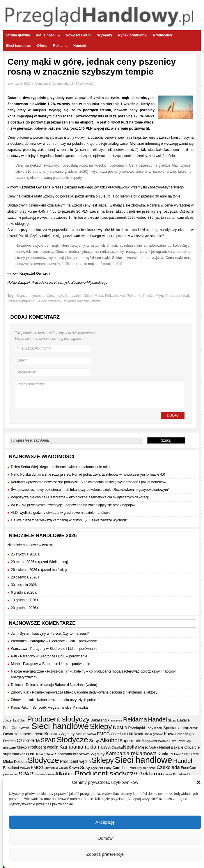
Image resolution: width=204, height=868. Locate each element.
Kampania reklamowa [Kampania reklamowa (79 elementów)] (85, 747)
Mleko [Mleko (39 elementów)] (22, 747)
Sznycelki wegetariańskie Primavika (60, 708)
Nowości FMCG (79, 35)
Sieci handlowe (19, 46)
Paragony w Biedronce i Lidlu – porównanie (63, 641)
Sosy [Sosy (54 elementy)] (94, 741)
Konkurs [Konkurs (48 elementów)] (52, 734)
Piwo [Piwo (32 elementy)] (173, 741)
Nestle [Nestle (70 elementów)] (120, 727)
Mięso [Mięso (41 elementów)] (190, 734)
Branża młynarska (31, 296)
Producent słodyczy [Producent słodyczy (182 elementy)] (58, 719)
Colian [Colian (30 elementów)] (180, 734)
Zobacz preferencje (105, 855)
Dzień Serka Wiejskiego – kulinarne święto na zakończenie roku (61, 467)
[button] (198, 784)
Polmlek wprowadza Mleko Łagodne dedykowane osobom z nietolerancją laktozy (95, 692)
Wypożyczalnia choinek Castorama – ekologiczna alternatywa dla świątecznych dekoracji (80, 497)
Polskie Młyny (154, 296)
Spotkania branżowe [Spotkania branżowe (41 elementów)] (181, 728)
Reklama (60, 46)
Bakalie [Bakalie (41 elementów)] (183, 720)
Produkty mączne (21, 301)
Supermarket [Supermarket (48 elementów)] (132, 741)
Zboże (96, 301)
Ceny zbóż (73, 296)
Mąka (99, 296)
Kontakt (80, 46)
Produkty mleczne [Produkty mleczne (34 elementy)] (142, 768)
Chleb (88, 296)
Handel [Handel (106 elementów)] (157, 719)
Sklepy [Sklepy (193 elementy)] (101, 726)
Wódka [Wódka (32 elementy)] (163, 741)
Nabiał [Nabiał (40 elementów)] (81, 734)
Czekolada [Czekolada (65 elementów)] (28, 741)
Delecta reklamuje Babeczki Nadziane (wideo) (62, 685)
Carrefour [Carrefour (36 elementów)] (118, 734)
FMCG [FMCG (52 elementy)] (103, 734)
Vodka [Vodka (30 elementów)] (92, 734)
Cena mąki (55, 296)
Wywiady (105, 35)
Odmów (105, 839)
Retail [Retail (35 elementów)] (138, 734)
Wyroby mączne (77, 301)
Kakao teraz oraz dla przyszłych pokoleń (68, 700)
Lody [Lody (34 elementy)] (149, 728)
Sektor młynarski (49, 301)
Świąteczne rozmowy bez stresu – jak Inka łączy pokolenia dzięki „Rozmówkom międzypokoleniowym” (90, 490)
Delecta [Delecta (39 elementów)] (10, 741)
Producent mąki (178, 296)
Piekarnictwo (115, 296)
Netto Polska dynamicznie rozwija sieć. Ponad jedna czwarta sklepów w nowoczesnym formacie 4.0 (88, 474)
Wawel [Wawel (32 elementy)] (26, 728)
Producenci (163, 35)
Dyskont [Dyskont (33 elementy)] (151, 741)
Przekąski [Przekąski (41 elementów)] (137, 728)
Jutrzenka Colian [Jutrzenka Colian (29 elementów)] (15, 720)
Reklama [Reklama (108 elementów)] (135, 719)
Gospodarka (61, 84)
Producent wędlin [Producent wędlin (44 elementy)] (43, 747)
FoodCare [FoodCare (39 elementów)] (11, 728)
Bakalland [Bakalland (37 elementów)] (99, 720)
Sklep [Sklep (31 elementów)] (172, 720)
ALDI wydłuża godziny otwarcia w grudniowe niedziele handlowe (61, 513)
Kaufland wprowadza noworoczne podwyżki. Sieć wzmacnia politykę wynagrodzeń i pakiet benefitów (89, 482)
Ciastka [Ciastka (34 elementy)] (117, 747)
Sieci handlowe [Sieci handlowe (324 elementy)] (60, 726)
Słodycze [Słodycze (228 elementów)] (72, 740)
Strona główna (18, 35)
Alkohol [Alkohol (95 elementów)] (110, 740)
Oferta (42, 46)
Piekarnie (134, 296)
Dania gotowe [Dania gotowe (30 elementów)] (153, 734)
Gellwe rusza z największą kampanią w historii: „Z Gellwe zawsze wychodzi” (70, 520)
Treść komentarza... (100, 394)
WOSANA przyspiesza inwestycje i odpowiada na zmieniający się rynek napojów (73, 505)
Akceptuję (105, 823)
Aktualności (48, 35)
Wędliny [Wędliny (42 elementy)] (68, 734)
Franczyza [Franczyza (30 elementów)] (115, 720)
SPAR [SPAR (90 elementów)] (48, 740)
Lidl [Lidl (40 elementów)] (130, 734)
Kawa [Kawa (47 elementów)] (169, 734)
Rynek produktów (133, 35)
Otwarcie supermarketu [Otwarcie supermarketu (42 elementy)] (23, 734)
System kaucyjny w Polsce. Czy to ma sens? (54, 634)
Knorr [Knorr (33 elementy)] (158, 728)
